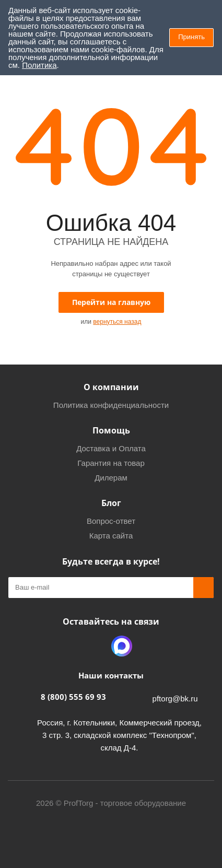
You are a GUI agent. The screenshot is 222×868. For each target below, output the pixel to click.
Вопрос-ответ (111, 521)
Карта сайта (111, 536)
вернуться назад (117, 322)
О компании (111, 387)
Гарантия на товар (111, 463)
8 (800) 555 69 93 (73, 697)
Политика (39, 65)
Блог (111, 503)
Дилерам (111, 478)
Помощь (111, 430)
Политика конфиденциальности (111, 405)
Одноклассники (96, 646)
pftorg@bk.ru (175, 699)
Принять (191, 37)
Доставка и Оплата (111, 448)
